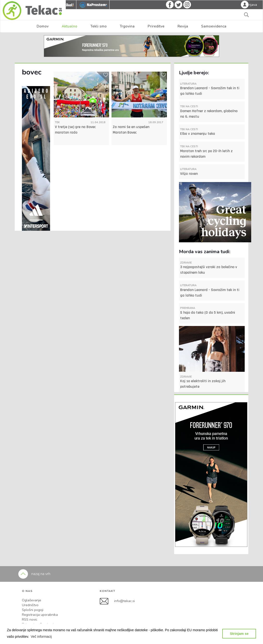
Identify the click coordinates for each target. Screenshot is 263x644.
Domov (43, 26)
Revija (183, 26)
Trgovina (127, 26)
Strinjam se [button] (239, 634)
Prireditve (156, 26)
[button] (41, 637)
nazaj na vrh (34, 574)
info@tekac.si (125, 601)
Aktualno (69, 26)
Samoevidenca (214, 26)
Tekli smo (99, 26)
